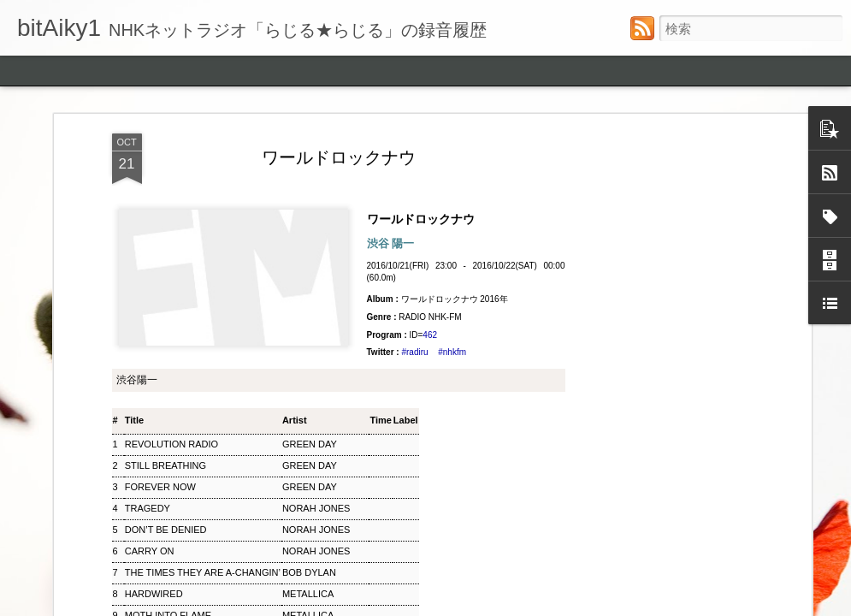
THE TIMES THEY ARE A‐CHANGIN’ (203, 572)
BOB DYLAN (309, 572)
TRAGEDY (148, 508)
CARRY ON (150, 551)
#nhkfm (452, 352)
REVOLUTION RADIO (171, 444)
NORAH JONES (316, 508)
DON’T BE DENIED (166, 530)
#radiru (414, 352)
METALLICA (308, 594)
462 (430, 335)
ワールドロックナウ (339, 157)
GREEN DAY (310, 444)
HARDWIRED (154, 594)
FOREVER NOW (160, 487)
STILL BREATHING (165, 465)
